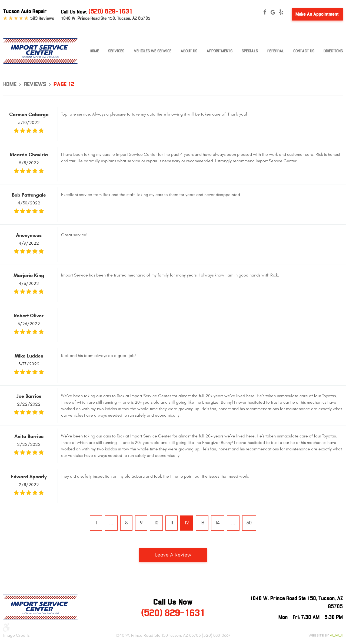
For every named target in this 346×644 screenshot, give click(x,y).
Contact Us (304, 51)
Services (116, 51)
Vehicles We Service (153, 51)
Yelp (281, 12)
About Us (189, 51)
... (111, 523)
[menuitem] (94, 51)
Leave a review (173, 555)
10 (156, 523)
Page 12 (64, 84)
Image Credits (16, 635)
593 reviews (42, 18)
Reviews (35, 84)
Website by (325, 635)
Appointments (219, 51)
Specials (250, 51)
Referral (276, 51)
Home (94, 51)
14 (218, 523)
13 (202, 523)
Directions (333, 51)
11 (172, 523)
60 (249, 523)
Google (273, 12)
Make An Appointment (317, 14)
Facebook (265, 12)
